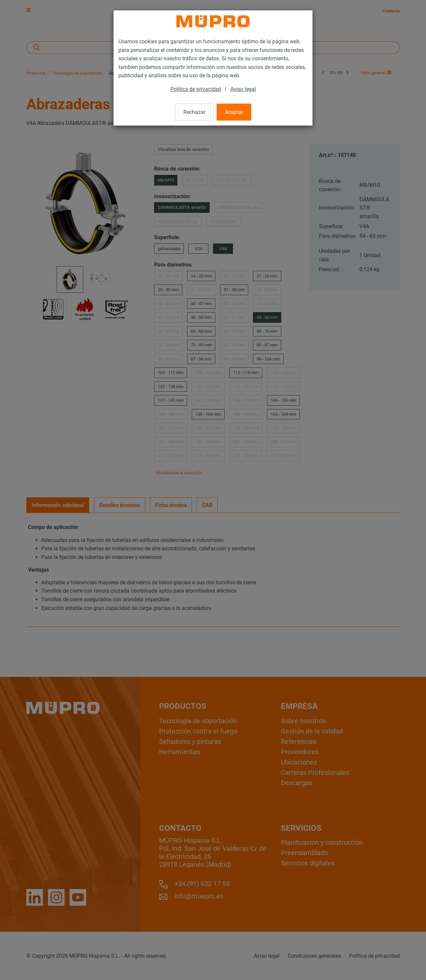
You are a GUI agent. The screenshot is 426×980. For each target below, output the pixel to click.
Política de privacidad (196, 89)
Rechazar (194, 112)
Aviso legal (243, 89)
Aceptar (234, 112)
